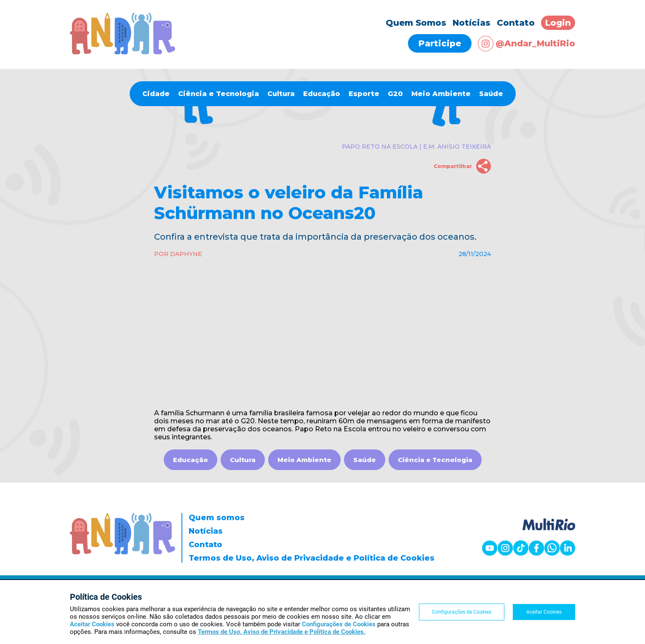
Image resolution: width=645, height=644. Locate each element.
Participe (440, 43)
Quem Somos (416, 23)
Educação (322, 94)
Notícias (472, 23)
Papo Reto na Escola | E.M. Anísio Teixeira (416, 147)
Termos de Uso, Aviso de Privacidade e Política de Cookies (312, 558)
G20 (395, 94)
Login (558, 23)
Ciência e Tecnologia (219, 94)
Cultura (281, 94)
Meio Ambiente (441, 94)
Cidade (156, 94)
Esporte (364, 94)
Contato (516, 23)
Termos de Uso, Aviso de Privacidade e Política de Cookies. (282, 632)
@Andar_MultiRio (526, 44)
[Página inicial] (123, 52)
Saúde (491, 94)
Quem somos (217, 518)
